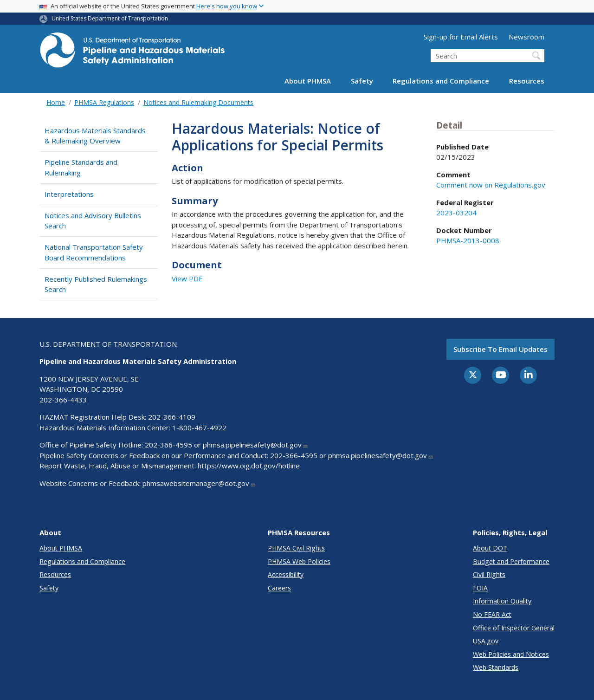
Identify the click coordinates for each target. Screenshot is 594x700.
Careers (279, 588)
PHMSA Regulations (104, 102)
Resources (527, 81)
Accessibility (286, 574)
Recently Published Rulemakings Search (96, 284)
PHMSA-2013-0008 (468, 240)
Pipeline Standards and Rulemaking (81, 167)
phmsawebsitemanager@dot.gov (199, 483)
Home (56, 102)
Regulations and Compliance (441, 81)
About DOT (490, 548)
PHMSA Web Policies (299, 561)
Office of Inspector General (514, 628)
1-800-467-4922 (199, 428)
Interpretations (69, 194)
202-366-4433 (63, 400)
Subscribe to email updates (500, 349)
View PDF (187, 279)
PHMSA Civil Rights (296, 548)
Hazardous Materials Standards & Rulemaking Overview (95, 136)
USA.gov (486, 641)
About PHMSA (308, 81)
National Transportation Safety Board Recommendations (94, 252)
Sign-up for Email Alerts (461, 37)
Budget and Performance (511, 561)
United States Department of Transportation (110, 18)
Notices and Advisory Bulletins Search (93, 221)
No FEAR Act (492, 614)
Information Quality (502, 601)
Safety (362, 81)
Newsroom (526, 37)
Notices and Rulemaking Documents (198, 102)
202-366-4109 (172, 417)
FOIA (480, 588)
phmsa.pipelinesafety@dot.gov (255, 445)
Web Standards (496, 667)
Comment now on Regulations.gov (491, 185)
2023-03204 (456, 213)
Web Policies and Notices (511, 654)
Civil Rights (489, 574)
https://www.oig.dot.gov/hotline (249, 466)
